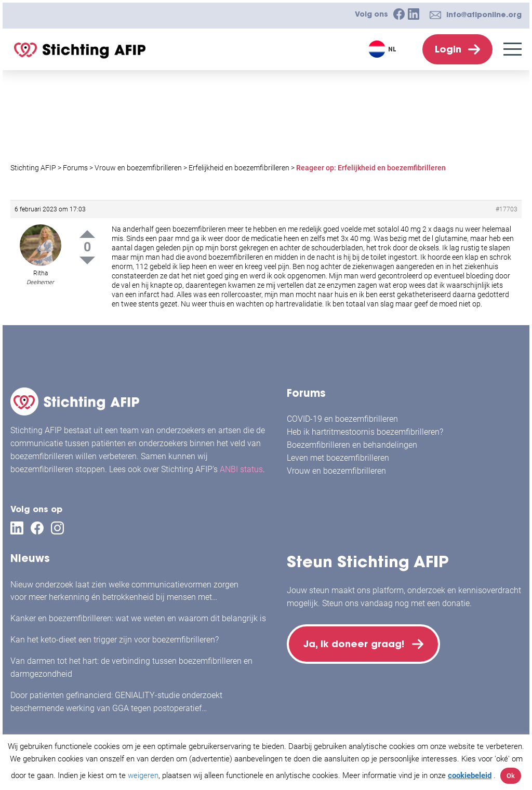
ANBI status (241, 469)
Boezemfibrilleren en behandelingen (352, 445)
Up (87, 234)
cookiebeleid (470, 775)
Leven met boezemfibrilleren (338, 458)
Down (87, 260)
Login (448, 49)
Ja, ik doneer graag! (354, 644)
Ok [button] (511, 776)
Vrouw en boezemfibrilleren (336, 471)
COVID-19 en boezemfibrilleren (342, 419)
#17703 (507, 209)
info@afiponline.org (484, 15)
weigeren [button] (143, 775)
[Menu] (513, 49)
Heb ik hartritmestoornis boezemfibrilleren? (365, 432)
